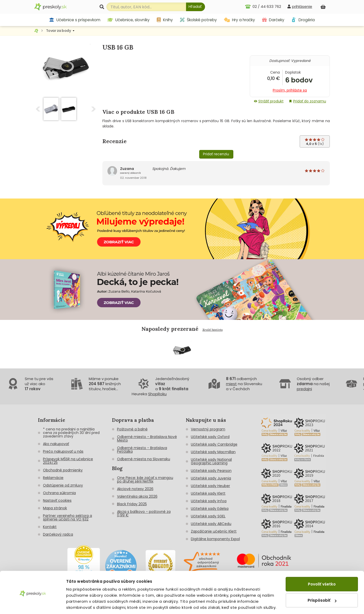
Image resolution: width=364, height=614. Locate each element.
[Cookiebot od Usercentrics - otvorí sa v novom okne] (33, 604)
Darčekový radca (58, 534)
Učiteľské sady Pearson (211, 471)
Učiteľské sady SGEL (208, 516)
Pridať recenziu (216, 154)
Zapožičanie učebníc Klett (214, 531)
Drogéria (303, 20)
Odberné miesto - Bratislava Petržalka (142, 450)
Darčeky (273, 20)
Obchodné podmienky (63, 470)
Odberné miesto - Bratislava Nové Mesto (147, 438)
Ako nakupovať (56, 444)
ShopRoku (157, 394)
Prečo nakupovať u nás (63, 451)
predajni (304, 389)
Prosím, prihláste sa (290, 90)
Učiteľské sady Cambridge (214, 444)
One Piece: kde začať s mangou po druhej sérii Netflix (145, 479)
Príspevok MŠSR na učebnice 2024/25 (68, 461)
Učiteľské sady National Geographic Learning (211, 461)
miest (231, 384)
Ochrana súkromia (59, 493)
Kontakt (50, 527)
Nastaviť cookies (57, 500)
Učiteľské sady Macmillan (213, 452)
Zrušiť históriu (213, 330)
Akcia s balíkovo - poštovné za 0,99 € (144, 513)
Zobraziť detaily (82, 604)
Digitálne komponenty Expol (215, 539)
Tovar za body (59, 31)
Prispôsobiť (322, 583)
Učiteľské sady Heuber (210, 486)
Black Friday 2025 (132, 504)
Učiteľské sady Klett (208, 493)
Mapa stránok (55, 508)
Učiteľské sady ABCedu (211, 524)
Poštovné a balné (132, 429)
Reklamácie (53, 478)
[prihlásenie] (300, 6)
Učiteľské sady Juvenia (211, 478)
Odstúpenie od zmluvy (63, 485)
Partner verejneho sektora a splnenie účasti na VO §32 (67, 517)
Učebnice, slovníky (129, 20)
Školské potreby (198, 20)
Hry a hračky (240, 20)
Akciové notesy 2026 (135, 489)
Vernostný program (208, 429)
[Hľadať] (196, 7)
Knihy (165, 20)
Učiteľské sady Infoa (209, 501)
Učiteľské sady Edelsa (210, 509)
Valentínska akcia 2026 (137, 496)
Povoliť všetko (322, 567)
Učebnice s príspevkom (75, 20)
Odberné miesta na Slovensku (144, 459)
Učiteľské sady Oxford (210, 437)
